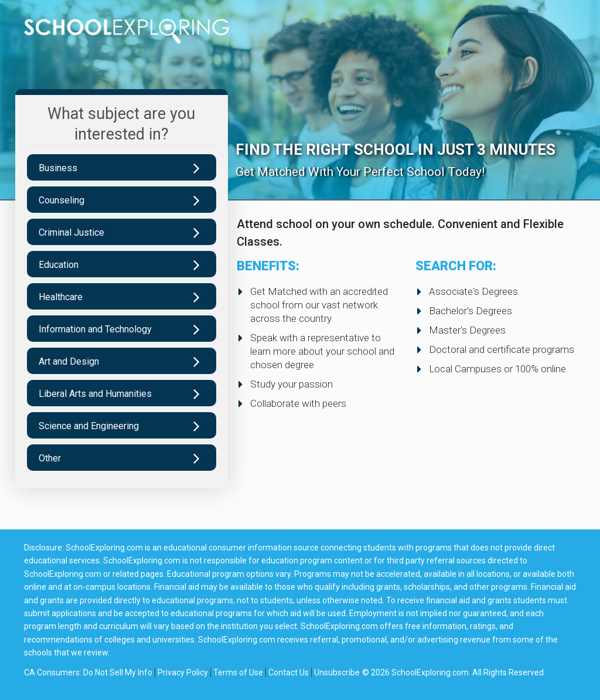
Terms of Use (238, 672)
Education (59, 265)
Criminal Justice (71, 232)
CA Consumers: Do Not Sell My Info (88, 672)
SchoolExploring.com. (431, 672)
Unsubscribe (337, 672)
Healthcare (61, 297)
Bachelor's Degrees (471, 311)
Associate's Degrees (473, 291)
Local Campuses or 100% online (497, 369)
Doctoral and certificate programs (502, 349)
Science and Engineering (89, 426)
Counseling (62, 200)
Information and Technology (95, 329)
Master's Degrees (467, 330)
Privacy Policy (183, 672)
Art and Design (69, 361)
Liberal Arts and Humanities (95, 394)
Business (58, 168)
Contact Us (289, 672)
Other (50, 458)
